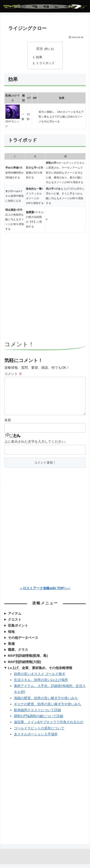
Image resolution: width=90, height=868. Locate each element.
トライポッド (45, 63)
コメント (13, 374)
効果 (39, 57)
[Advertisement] (45, 287)
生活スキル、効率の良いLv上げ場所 (41, 684)
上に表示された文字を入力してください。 (36, 445)
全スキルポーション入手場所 (36, 738)
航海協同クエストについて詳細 (37, 714)
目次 (40, 49)
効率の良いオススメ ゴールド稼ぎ (40, 678)
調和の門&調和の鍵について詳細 (39, 720)
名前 (8, 424)
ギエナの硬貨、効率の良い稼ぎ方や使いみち (48, 708)
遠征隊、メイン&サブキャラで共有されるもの (49, 726)
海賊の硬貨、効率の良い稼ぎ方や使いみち (46, 702)
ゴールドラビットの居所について (39, 732)
